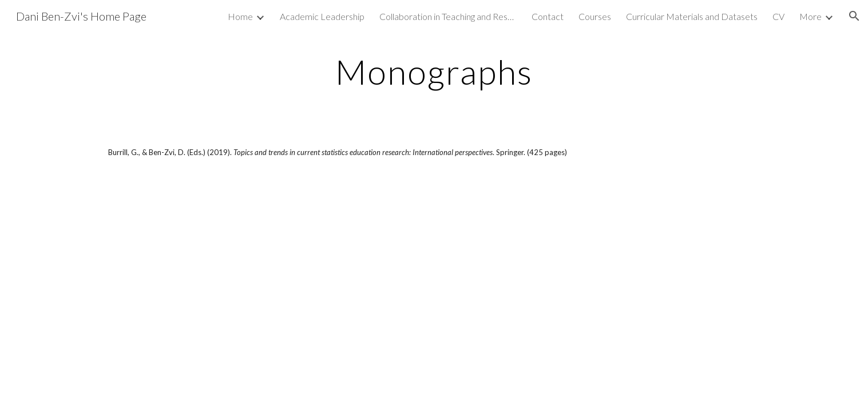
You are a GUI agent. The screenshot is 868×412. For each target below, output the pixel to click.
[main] (434, 72)
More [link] (810, 16)
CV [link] (778, 16)
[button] (854, 16)
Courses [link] (595, 16)
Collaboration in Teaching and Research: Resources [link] (448, 16)
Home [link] (240, 16)
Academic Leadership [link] (322, 16)
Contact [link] (548, 16)
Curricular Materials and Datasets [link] (692, 16)
